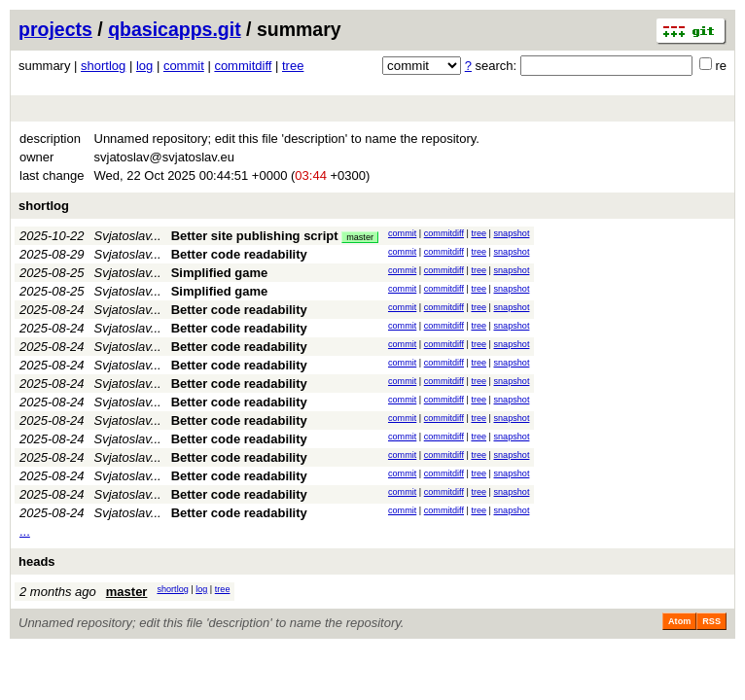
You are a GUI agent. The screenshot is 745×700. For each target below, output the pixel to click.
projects (55, 29)
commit (184, 66)
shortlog (103, 66)
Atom (679, 621)
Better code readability (239, 254)
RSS (711, 621)
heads (37, 561)
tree (293, 66)
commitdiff (243, 66)
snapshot (512, 233)
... (25, 531)
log (144, 66)
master (360, 237)
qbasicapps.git (175, 29)
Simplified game (220, 273)
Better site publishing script (255, 236)
